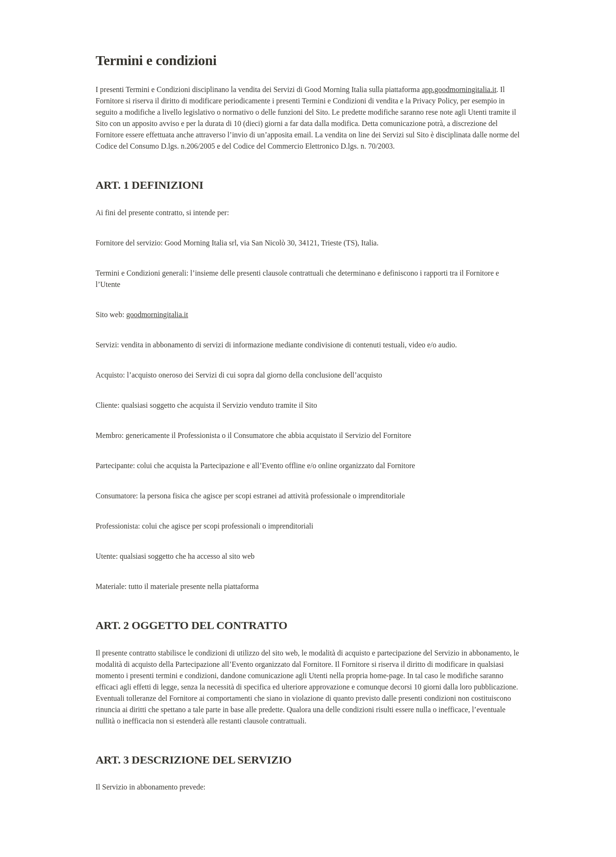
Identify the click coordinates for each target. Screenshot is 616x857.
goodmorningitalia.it (157, 315)
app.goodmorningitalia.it (459, 89)
